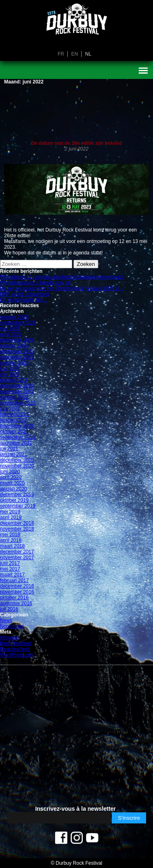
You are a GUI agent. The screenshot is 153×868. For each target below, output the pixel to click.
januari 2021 (13, 454)
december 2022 (17, 386)
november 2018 (17, 529)
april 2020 (11, 477)
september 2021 (18, 437)
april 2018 (11, 540)
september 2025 (18, 323)
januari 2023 (13, 380)
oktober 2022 (14, 397)
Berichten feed (16, 643)
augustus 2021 (16, 443)
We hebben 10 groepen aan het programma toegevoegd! (62, 277)
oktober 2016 (14, 598)
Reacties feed (15, 649)
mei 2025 (10, 328)
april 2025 (11, 334)
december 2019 (17, 495)
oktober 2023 (14, 363)
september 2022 (18, 403)
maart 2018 (12, 546)
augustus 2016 (16, 603)
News (6, 621)
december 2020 (17, 460)
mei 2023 (10, 374)
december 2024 (17, 340)
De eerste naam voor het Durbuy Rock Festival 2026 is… (62, 288)
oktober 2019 (14, 500)
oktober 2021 (14, 432)
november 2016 (17, 592)
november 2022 (17, 391)
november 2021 (17, 426)
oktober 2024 (14, 346)
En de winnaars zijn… (24, 300)
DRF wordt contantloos (25, 294)
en (74, 54)
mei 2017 (10, 569)
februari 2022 (14, 414)
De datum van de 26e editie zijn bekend (76, 143)
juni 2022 (10, 409)
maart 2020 (12, 483)
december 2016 (17, 586)
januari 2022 (13, 420)
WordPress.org (16, 655)
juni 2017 (10, 563)
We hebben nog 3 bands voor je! (35, 283)
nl (88, 54)
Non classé (12, 626)
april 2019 (11, 517)
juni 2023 (10, 369)
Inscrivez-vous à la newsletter (75, 809)
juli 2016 (9, 609)
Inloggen (9, 638)
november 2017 (17, 558)
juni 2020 (10, 472)
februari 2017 (14, 580)
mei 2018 (10, 535)
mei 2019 (10, 512)
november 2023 (17, 357)
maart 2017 (12, 575)
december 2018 (17, 523)
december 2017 (17, 552)
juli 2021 (9, 449)
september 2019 (18, 506)
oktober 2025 (14, 317)
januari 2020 (13, 489)
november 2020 (17, 466)
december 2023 (17, 351)
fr (61, 54)
